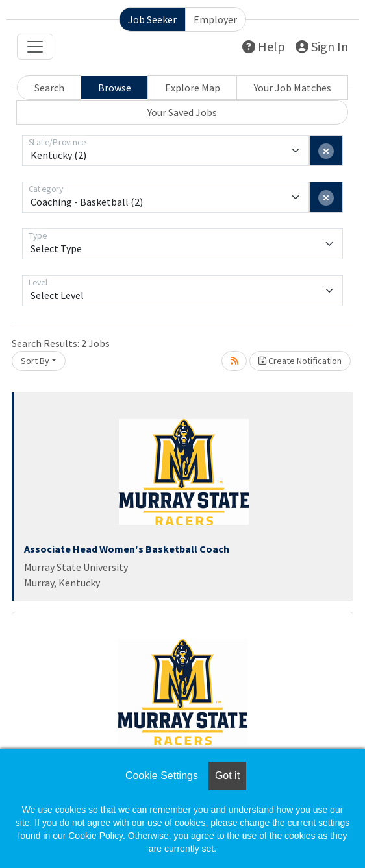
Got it (227, 776)
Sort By (35, 361)
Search (49, 88)
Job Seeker (152, 19)
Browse (115, 88)
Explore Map (193, 88)
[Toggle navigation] (35, 47)
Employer (215, 19)
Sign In (322, 46)
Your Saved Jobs (182, 112)
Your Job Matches (293, 88)
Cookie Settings (162, 776)
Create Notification (300, 361)
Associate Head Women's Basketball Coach (127, 549)
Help (264, 46)
